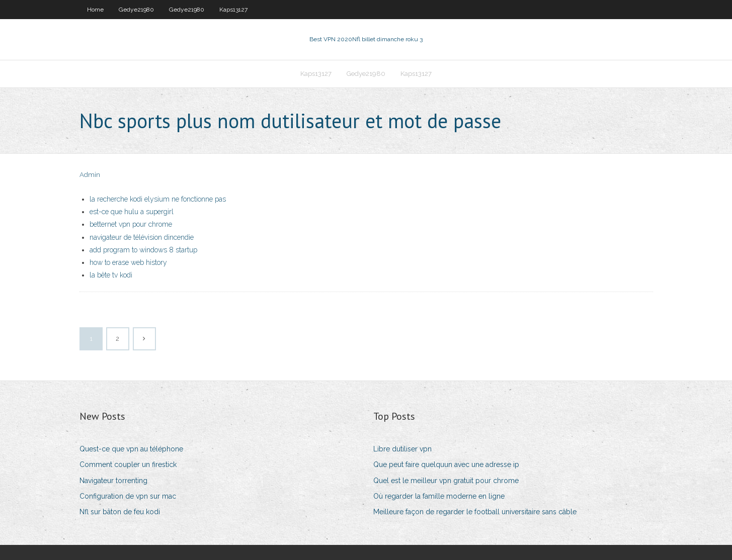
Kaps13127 (233, 10)
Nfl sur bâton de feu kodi (120, 512)
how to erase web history (128, 262)
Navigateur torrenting (113, 481)
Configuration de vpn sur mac (128, 496)
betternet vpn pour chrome (131, 224)
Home (95, 10)
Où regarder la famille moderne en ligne (439, 496)
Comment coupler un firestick (128, 464)
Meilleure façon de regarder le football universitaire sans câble (475, 512)
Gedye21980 (136, 10)
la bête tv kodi (111, 275)
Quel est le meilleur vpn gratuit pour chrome (446, 481)
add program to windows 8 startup (143, 250)
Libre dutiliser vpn (402, 449)
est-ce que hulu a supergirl (132, 212)
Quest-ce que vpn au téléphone (131, 449)
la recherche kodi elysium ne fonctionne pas (158, 199)
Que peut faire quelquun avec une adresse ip (446, 464)
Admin (90, 175)
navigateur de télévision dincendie (142, 237)
